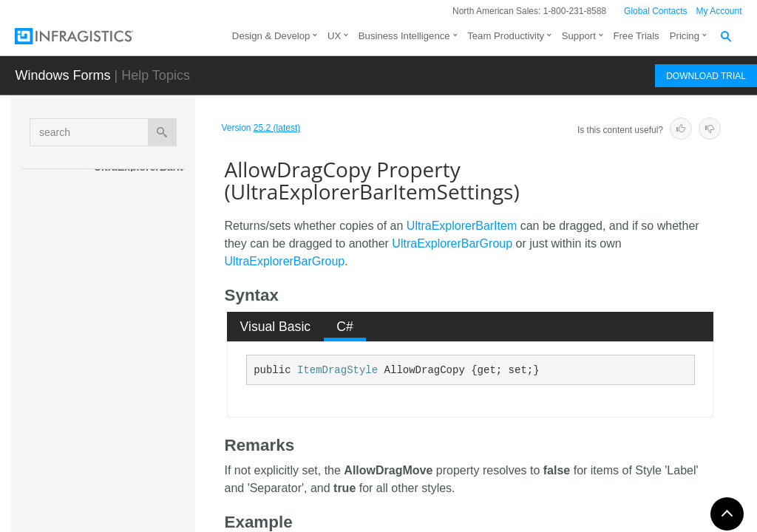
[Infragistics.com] (89, 36)
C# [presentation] (345, 327)
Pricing (685, 36)
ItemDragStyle (337, 370)
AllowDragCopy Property (156, 369)
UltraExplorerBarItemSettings (141, 174)
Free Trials (636, 36)
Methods (127, 313)
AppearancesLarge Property (154, 450)
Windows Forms (62, 75)
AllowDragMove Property (154, 409)
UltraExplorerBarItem (462, 226)
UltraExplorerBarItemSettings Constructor (148, 272)
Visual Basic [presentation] (276, 327)
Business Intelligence (404, 36)
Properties (133, 338)
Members (129, 231)
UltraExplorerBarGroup (452, 243)
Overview (129, 205)
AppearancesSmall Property (155, 491)
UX (334, 36)
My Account (719, 11)
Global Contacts (655, 11)
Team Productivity (506, 36)
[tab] (275, 327)
